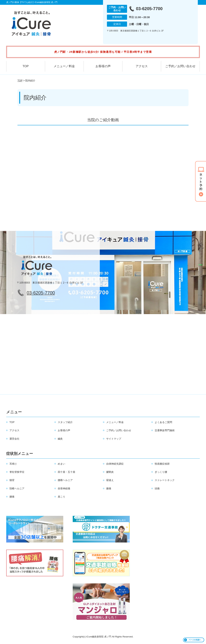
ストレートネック (165, 480)
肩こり (61, 497)
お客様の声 (103, 66)
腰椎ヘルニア (65, 480)
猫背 (12, 480)
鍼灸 (60, 439)
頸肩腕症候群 (162, 464)
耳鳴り (13, 464)
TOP (26, 66)
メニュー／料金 (64, 66)
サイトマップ (114, 439)
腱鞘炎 (110, 472)
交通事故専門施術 (165, 430)
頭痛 (157, 488)
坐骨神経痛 (64, 488)
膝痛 (109, 488)
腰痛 (12, 497)
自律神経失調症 (115, 464)
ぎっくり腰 (161, 472)
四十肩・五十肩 (66, 472)
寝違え (110, 480)
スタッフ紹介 (65, 422)
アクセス (142, 66)
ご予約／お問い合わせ (180, 66)
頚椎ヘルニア (17, 488)
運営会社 (14, 439)
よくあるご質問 (163, 422)
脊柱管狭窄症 (17, 472)
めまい (61, 464)
